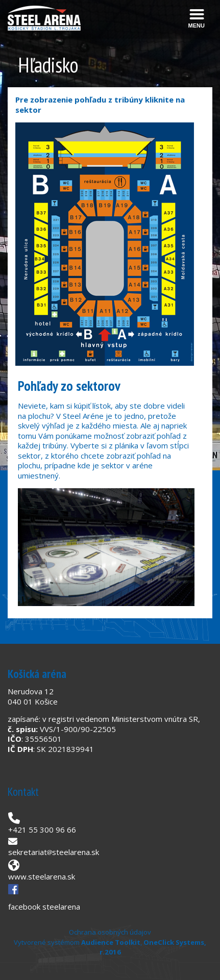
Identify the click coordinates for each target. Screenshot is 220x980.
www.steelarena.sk (42, 876)
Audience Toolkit (111, 942)
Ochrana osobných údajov (110, 932)
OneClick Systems (174, 942)
